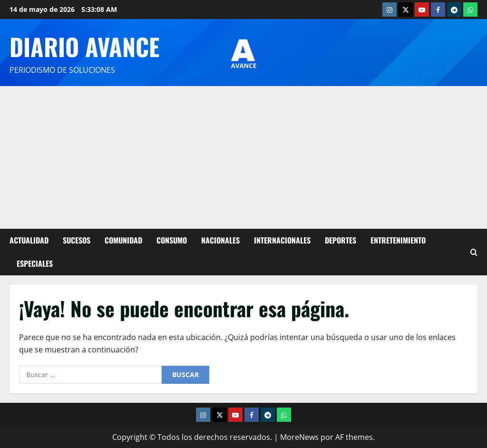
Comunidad (123, 240)
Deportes (341, 240)
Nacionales (220, 240)
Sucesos (77, 240)
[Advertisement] (243, 157)
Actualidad (29, 240)
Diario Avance (84, 46)
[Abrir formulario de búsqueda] (474, 252)
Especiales (35, 263)
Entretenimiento (398, 240)
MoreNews (299, 437)
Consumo (172, 240)
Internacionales (282, 240)
